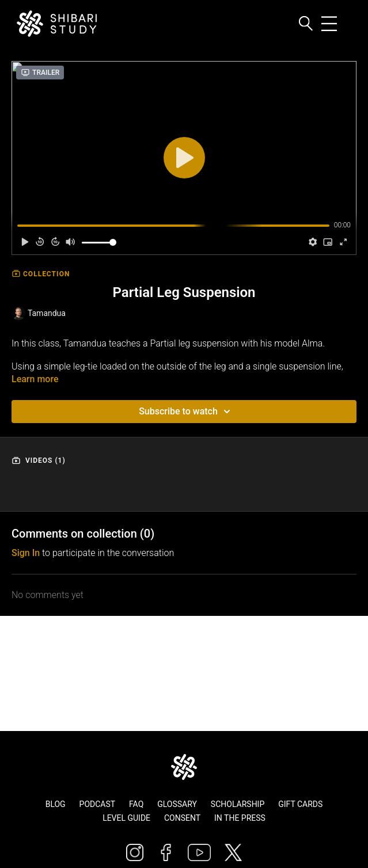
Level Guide (126, 818)
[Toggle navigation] (340, 24)
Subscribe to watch (186, 412)
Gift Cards (300, 804)
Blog (56, 804)
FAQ (136, 804)
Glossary (177, 804)
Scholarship (238, 804)
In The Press (240, 818)
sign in (26, 553)
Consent (182, 818)
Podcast (98, 804)
